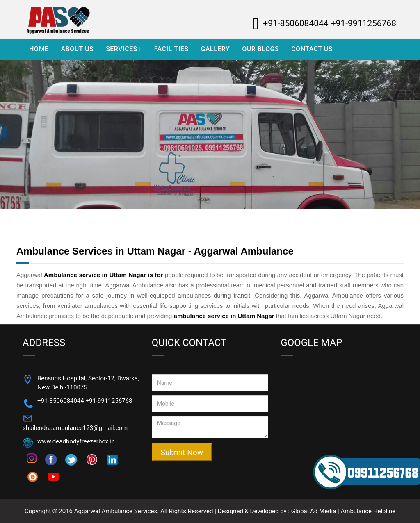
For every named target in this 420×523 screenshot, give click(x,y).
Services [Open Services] (124, 49)
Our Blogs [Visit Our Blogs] (260, 49)
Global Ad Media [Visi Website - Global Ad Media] (314, 511)
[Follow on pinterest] (92, 459)
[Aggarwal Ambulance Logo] (81, 19)
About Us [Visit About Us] (77, 49)
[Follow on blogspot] (33, 476)
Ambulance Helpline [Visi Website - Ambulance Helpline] (368, 511)
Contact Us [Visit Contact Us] (312, 49)
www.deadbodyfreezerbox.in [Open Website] (76, 441)
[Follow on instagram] (32, 458)
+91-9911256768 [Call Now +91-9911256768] (109, 401)
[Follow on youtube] (53, 476)
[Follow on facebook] (51, 459)
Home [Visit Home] (39, 49)
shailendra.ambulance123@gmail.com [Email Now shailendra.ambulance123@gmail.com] (75, 428)
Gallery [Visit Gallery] (215, 49)
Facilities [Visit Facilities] (171, 49)
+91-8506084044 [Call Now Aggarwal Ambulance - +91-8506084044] (296, 23)
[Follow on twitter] (71, 459)
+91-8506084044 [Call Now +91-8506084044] (61, 401)
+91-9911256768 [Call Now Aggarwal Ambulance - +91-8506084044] (364, 23)
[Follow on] (112, 459)
